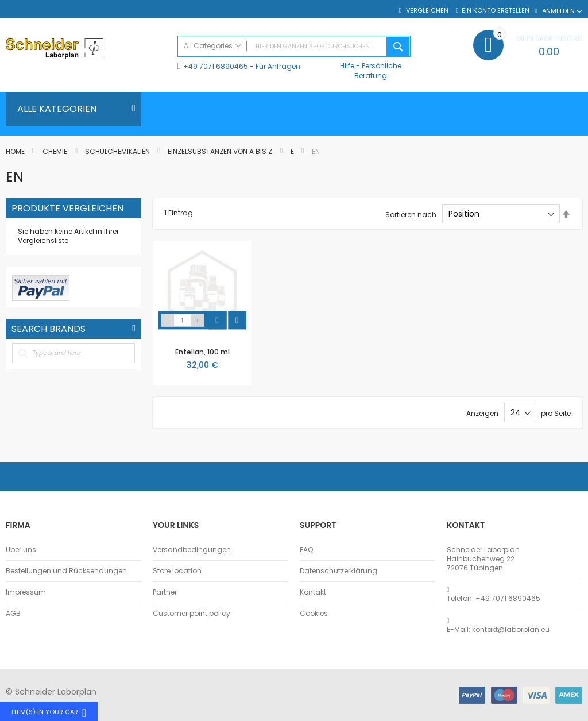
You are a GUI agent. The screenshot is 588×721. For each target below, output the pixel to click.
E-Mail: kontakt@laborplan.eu (498, 630)
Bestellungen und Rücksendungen (66, 571)
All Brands (134, 329)
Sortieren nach (411, 214)
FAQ (306, 550)
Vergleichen (426, 11)
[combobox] (294, 46)
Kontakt (313, 592)
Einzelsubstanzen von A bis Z (221, 151)
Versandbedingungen (192, 550)
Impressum (26, 592)
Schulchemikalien (118, 151)
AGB (13, 614)
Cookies (314, 614)
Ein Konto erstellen (496, 11)
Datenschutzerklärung (339, 571)
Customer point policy (192, 614)
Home (16, 151)
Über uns (21, 550)
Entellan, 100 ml (202, 352)
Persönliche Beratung (378, 70)
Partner (165, 592)
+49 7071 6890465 (216, 66)
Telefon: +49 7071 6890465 (494, 599)
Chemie (56, 151)
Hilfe (347, 66)
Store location (177, 571)
